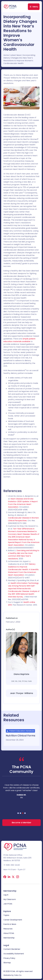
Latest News (16, 55)
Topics (6, 915)
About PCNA (9, 933)
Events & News (10, 924)
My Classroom (10, 899)
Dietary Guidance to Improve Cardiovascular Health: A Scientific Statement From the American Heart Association (23, 570)
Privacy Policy (9, 958)
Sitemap (7, 963)
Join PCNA (8, 904)
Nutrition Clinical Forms (21, 736)
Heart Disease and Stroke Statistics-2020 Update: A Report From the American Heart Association (23, 503)
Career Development (13, 920)
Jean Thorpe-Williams (22, 693)
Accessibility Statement (14, 954)
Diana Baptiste (22, 674)
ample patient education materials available (19, 340)
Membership (9, 938)
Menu (35, 7)
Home (6, 55)
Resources (8, 929)
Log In (6, 895)
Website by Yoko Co (12, 975)
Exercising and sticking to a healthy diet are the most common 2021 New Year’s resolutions (24, 555)
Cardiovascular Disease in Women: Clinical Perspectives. (24, 519)
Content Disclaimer (12, 949)
